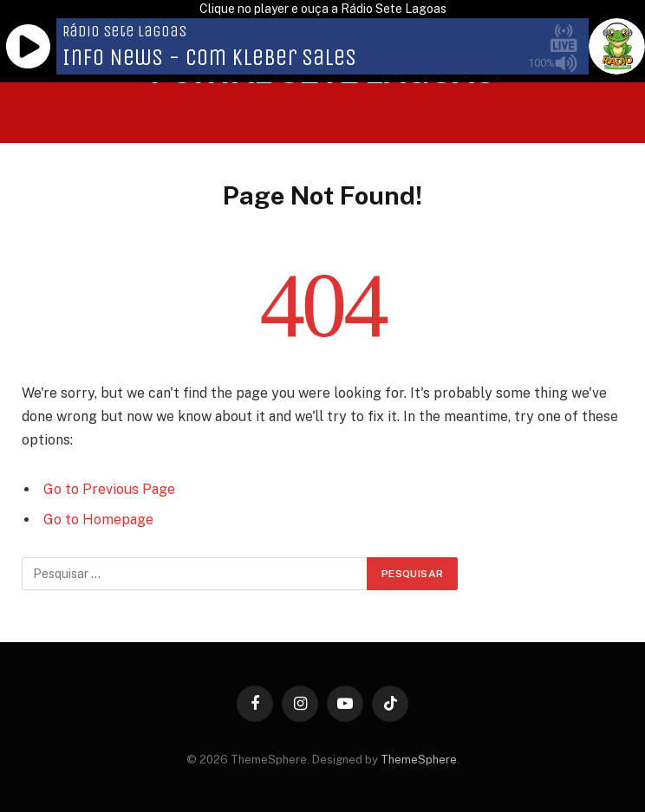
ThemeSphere (419, 760)
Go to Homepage (98, 520)
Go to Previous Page (109, 489)
